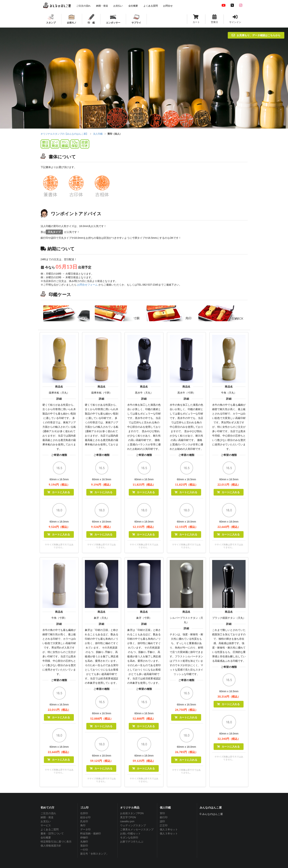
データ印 (85, 829)
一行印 (84, 850)
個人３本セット (169, 833)
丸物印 (84, 842)
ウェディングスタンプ (133, 825)
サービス (46, 825)
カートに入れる (59, 492)
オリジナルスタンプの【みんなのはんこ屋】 (64, 134)
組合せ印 (85, 817)
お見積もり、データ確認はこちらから (256, 35)
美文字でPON (128, 817)
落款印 (84, 846)
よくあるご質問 (50, 829)
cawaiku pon (127, 821)
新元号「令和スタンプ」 (94, 854)
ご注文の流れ (48, 813)
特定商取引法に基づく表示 (56, 842)
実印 (162, 813)
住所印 (84, 813)
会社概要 (46, 838)
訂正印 (164, 825)
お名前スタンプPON (132, 813)
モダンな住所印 (129, 838)
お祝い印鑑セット (130, 833)
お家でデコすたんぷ (132, 842)
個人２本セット (169, 829)
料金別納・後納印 (91, 833)
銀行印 (164, 817)
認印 (162, 821)
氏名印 (84, 821)
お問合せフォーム (87, 285)
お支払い (46, 821)
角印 (83, 825)
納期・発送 (47, 817)
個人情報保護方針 (51, 846)
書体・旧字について (52, 833)
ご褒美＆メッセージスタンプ (137, 829)
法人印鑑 (98, 134)
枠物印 (84, 838)
